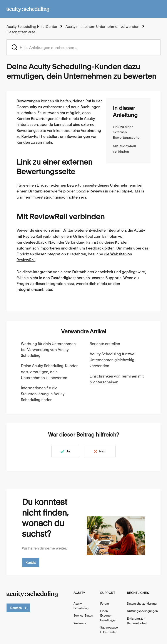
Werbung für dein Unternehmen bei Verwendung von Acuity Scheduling (48, 350)
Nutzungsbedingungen (142, 611)
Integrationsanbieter (34, 289)
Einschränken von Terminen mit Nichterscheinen (117, 379)
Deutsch (18, 608)
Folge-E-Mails (132, 191)
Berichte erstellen (105, 344)
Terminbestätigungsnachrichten (52, 197)
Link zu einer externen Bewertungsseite (126, 132)
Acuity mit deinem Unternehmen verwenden (102, 27)
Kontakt (31, 563)
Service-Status (83, 615)
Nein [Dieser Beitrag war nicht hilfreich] (103, 451)
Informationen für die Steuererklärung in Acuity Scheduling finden (43, 394)
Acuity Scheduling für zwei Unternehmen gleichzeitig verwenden (112, 360)
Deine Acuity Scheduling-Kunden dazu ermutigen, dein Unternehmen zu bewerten (50, 372)
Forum (105, 604)
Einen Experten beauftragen (108, 615)
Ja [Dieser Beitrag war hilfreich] (68, 451)
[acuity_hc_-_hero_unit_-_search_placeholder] (83, 47)
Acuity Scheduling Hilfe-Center (32, 27)
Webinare (80, 623)
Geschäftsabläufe (21, 32)
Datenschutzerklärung (142, 604)
